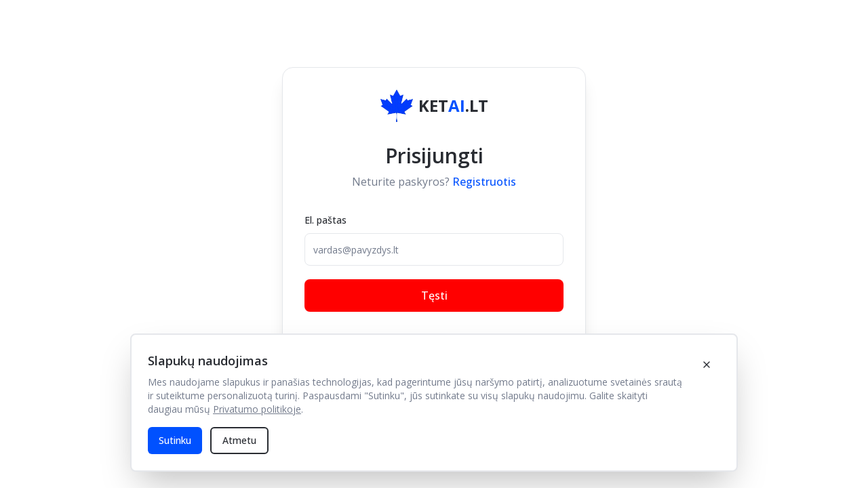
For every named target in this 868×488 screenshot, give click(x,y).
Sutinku (175, 440)
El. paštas (325, 220)
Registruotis (484, 182)
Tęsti (434, 296)
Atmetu (239, 440)
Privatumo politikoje (257, 409)
